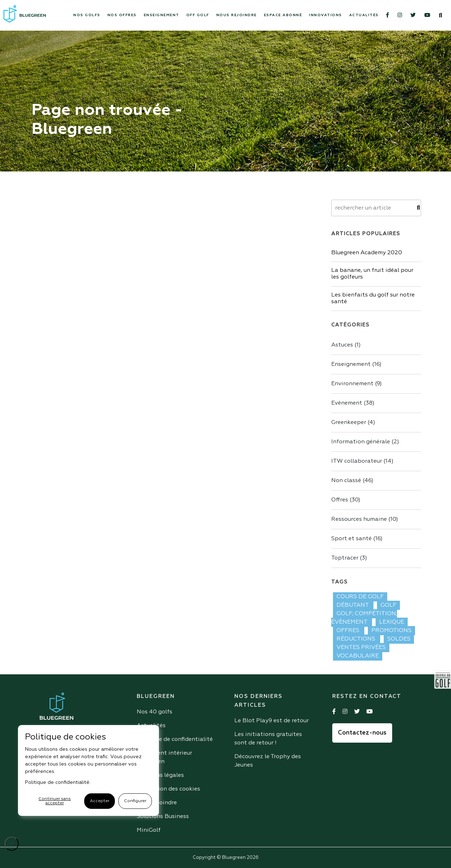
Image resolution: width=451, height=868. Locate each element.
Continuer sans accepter (55, 801)
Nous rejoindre (237, 15)
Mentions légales (160, 775)
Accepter (100, 801)
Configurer (135, 801)
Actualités (364, 15)
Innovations (326, 15)
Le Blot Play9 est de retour (271, 721)
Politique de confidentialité (175, 739)
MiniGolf (149, 830)
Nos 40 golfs (155, 712)
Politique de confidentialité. (58, 782)
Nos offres (122, 15)
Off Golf (198, 15)
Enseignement (162, 15)
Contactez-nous (362, 733)
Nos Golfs (87, 15)
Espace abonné (283, 15)
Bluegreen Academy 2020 (367, 253)
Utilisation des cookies (168, 789)
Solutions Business (163, 817)
